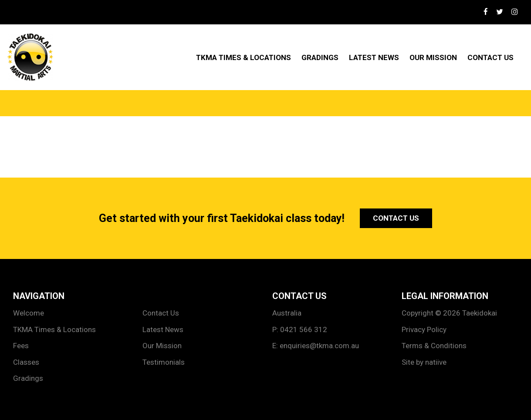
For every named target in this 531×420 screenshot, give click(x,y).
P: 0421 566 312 (300, 329)
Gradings (320, 57)
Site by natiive (424, 362)
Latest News (374, 57)
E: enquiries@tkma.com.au (316, 346)
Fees (21, 346)
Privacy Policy (424, 329)
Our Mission (433, 57)
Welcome (29, 313)
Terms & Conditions (434, 346)
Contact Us (490, 57)
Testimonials (164, 362)
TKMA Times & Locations (244, 57)
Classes (26, 362)
